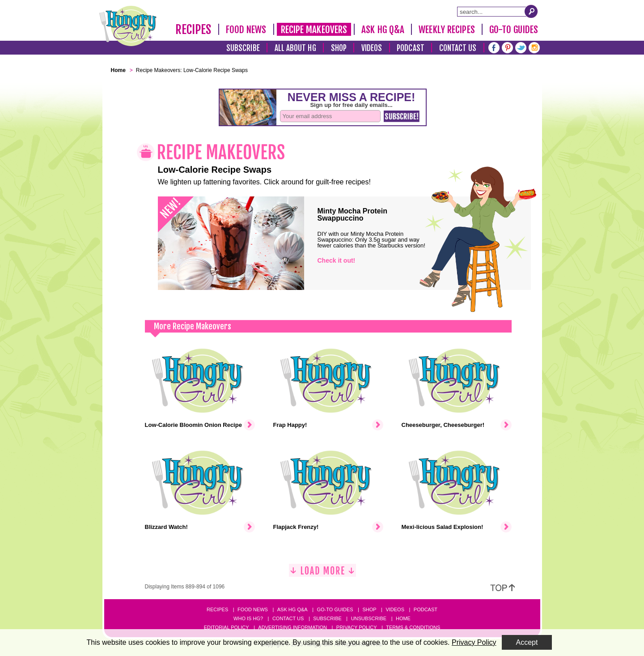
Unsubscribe (369, 618)
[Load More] (322, 574)
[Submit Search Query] (531, 11)
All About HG (295, 48)
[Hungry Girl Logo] (128, 26)
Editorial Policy (227, 627)
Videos (372, 48)
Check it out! (337, 260)
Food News (246, 30)
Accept (527, 642)
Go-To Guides (514, 30)
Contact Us (458, 48)
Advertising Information (292, 627)
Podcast (411, 48)
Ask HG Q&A (383, 30)
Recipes (193, 30)
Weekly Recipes (447, 30)
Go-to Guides (335, 609)
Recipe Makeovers (314, 30)
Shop (339, 48)
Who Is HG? (248, 618)
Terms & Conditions (413, 627)
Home (403, 618)
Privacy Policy (357, 627)
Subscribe (243, 48)
